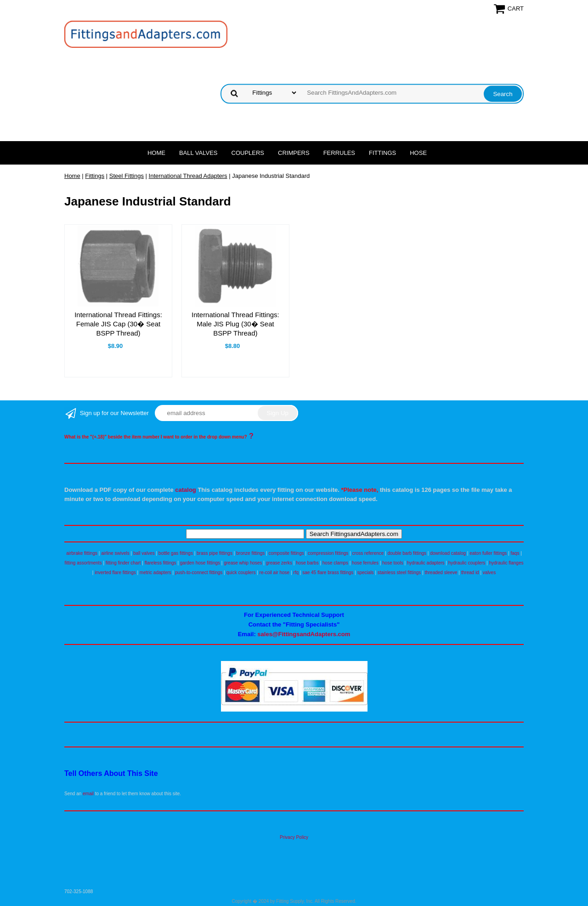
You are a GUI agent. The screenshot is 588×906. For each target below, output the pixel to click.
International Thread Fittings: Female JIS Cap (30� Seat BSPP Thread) (118, 324)
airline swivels (115, 553)
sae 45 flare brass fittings (328, 573)
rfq (296, 573)
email (88, 794)
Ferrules (339, 153)
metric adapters (155, 573)
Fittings (382, 153)
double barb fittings (407, 553)
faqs (515, 553)
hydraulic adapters (426, 563)
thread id (470, 573)
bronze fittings (250, 553)
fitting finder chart (123, 563)
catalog (186, 490)
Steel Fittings (127, 176)
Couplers (248, 153)
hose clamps (335, 563)
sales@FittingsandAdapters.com (304, 634)
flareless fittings (161, 563)
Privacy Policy (294, 837)
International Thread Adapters (188, 176)
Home (156, 153)
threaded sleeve (441, 573)
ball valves (144, 553)
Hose (418, 153)
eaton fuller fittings (488, 553)
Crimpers (294, 153)
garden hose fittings (200, 563)
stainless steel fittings (399, 573)
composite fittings (286, 553)
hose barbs (307, 563)
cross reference (368, 553)
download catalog (448, 553)
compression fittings (328, 553)
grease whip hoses (243, 563)
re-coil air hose (275, 573)
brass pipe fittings (215, 553)
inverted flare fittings (115, 573)
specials (365, 573)
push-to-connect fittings (199, 573)
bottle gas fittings (176, 553)
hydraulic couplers (467, 563)
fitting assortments (83, 563)
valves (489, 573)
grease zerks (279, 563)
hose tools (393, 563)
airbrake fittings (82, 553)
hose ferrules (365, 563)
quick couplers (241, 573)
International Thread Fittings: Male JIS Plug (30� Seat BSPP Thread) (235, 324)
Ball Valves (198, 153)
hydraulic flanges (506, 563)
